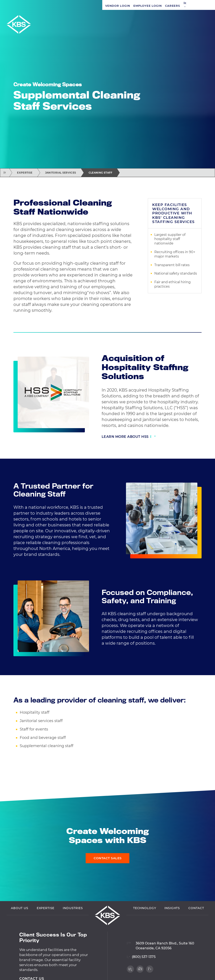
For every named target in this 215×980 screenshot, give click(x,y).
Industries (73, 909)
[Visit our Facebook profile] (140, 970)
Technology (145, 909)
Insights (172, 909)
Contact (196, 909)
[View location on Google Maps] (161, 944)
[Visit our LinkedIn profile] (130, 970)
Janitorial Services (61, 173)
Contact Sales (108, 858)
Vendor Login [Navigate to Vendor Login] (15, 6)
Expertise (25, 173)
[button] (83, 6)
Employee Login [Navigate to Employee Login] (45, 6)
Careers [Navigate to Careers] (70, 6)
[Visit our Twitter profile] (150, 970)
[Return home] (5, 173)
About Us (20, 909)
